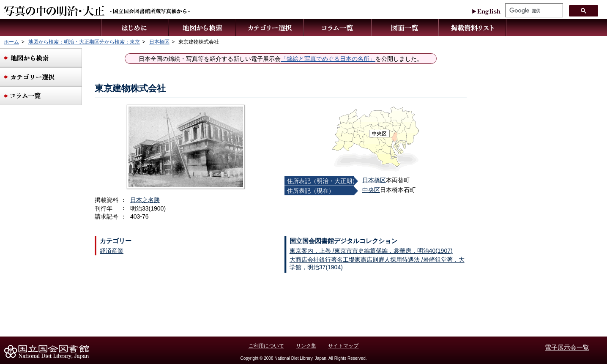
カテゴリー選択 (270, 27)
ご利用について (266, 346)
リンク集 (306, 346)
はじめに (135, 27)
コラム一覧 (338, 27)
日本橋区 (374, 180)
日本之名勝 (145, 200)
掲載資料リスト (473, 27)
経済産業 (112, 251)
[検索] (533, 11)
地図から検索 (203, 27)
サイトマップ (343, 346)
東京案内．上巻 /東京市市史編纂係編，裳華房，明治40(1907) (371, 251)
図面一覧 (405, 27)
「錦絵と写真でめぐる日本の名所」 (328, 59)
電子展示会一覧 (567, 347)
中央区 (371, 190)
